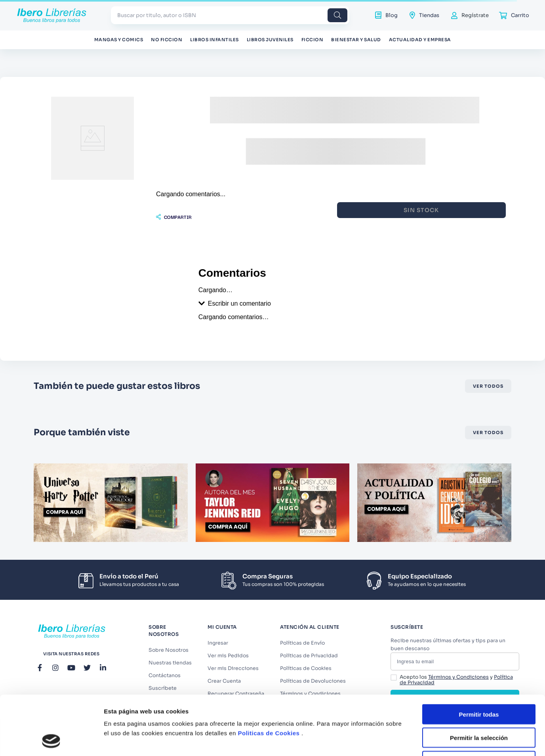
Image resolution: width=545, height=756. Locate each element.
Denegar (479, 705)
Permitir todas (479, 659)
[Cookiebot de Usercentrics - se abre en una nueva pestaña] (51, 741)
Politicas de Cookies (269, 677)
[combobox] (230, 15)
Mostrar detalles (429, 740)
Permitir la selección (479, 682)
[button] (174, 199)
